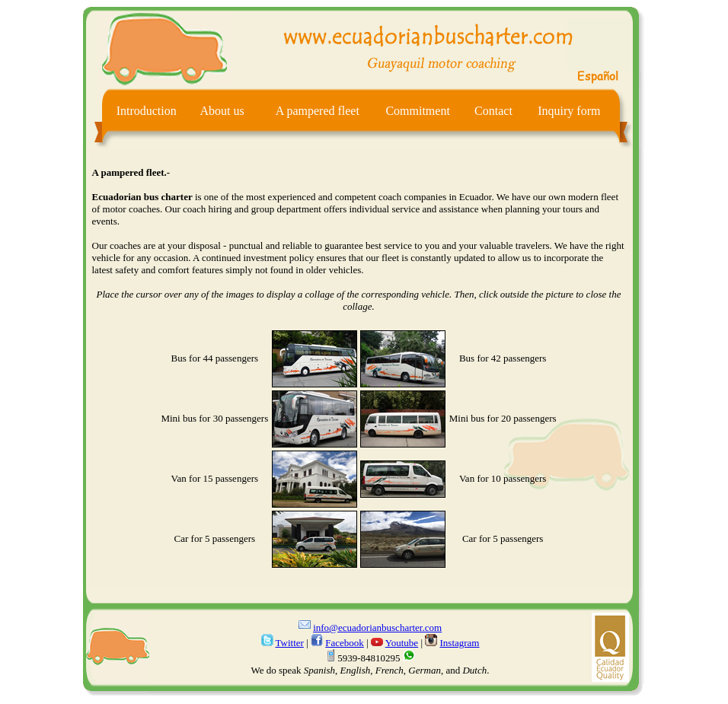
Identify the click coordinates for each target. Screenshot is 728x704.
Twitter (290, 643)
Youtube (402, 643)
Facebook (345, 643)
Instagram (460, 643)
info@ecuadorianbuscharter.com (377, 628)
